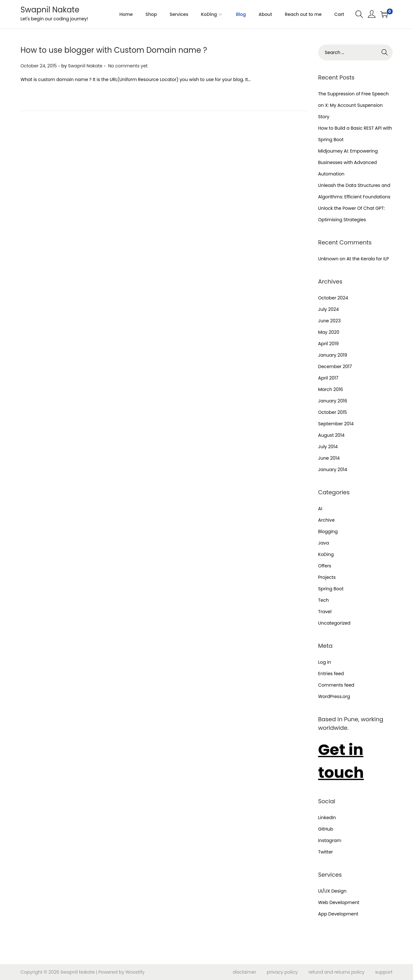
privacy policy (282, 972)
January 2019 (333, 355)
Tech (324, 600)
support (384, 972)
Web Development (339, 902)
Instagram (330, 840)
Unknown (328, 259)
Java (324, 543)
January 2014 (333, 469)
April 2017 (328, 378)
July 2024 (329, 309)
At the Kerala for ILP (368, 259)
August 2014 (331, 435)
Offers (325, 566)
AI (320, 509)
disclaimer (244, 972)
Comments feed (336, 685)
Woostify (135, 972)
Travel (325, 612)
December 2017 (335, 367)
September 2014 (336, 424)
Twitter (326, 852)
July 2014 (328, 447)
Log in (325, 662)
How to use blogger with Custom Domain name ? (114, 50)
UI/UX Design (332, 891)
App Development (338, 914)
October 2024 (333, 298)
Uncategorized (334, 623)
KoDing (326, 554)
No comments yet (128, 66)
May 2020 (329, 332)
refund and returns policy (336, 972)
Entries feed (331, 674)
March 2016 (331, 389)
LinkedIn (327, 818)
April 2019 (329, 344)
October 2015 (333, 412)
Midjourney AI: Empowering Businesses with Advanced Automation (348, 162)
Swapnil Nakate (50, 10)
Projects (327, 577)
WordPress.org (334, 696)
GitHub (326, 829)
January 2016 (333, 401)
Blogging (328, 531)
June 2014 (329, 458)
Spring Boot (331, 589)
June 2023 (330, 321)
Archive (327, 520)
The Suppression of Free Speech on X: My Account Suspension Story (354, 105)
